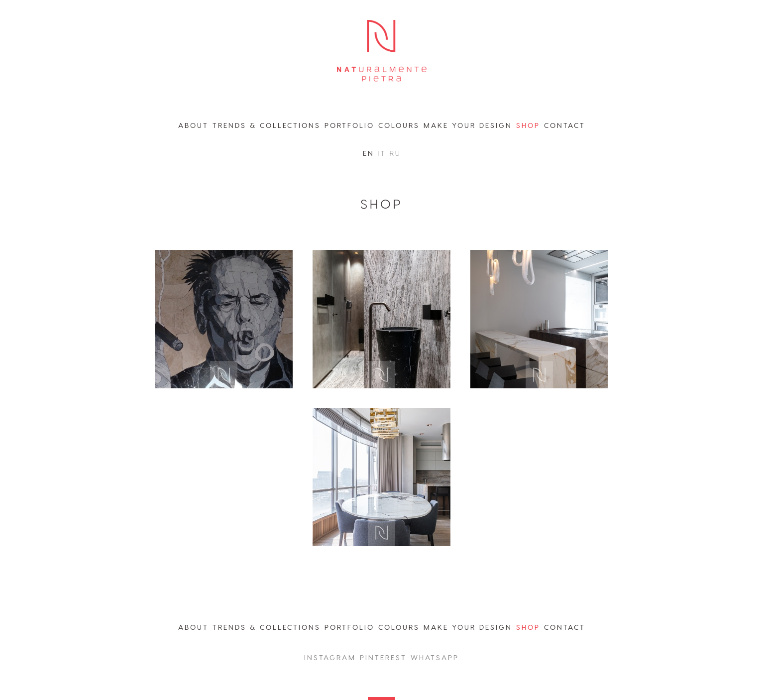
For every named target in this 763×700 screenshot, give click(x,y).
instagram (330, 657)
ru (395, 153)
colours (399, 125)
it (382, 153)
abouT (193, 627)
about (193, 125)
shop (528, 125)
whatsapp (435, 657)
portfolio (349, 125)
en (369, 153)
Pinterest (383, 657)
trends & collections (267, 125)
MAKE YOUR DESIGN (468, 627)
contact (565, 125)
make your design (468, 125)
